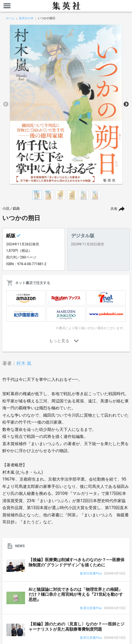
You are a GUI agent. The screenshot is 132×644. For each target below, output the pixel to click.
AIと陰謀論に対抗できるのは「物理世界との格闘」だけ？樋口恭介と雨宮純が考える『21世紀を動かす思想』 (76, 594)
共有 (114, 209)
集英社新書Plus (91, 574)
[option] (66, 104)
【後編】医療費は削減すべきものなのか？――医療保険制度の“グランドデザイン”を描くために (76, 562)
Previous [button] (6, 104)
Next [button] (126, 104)
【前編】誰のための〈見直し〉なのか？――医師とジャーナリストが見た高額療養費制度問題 (76, 627)
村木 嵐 (24, 363)
